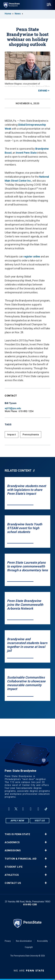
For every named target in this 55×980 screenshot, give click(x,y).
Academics (12, 842)
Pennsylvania (31, 434)
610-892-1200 (30, 905)
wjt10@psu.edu (13, 408)
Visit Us (40, 821)
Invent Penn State (26, 153)
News (18, 14)
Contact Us (13, 883)
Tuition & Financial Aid (21, 859)
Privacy (8, 941)
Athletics (12, 875)
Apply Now (17, 821)
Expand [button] (43, 91)
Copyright (29, 947)
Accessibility (42, 941)
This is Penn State (17, 834)
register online (32, 256)
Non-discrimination (24, 941)
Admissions (13, 850)
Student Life (14, 867)
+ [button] (46, 834)
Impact (12, 434)
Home (8, 14)
